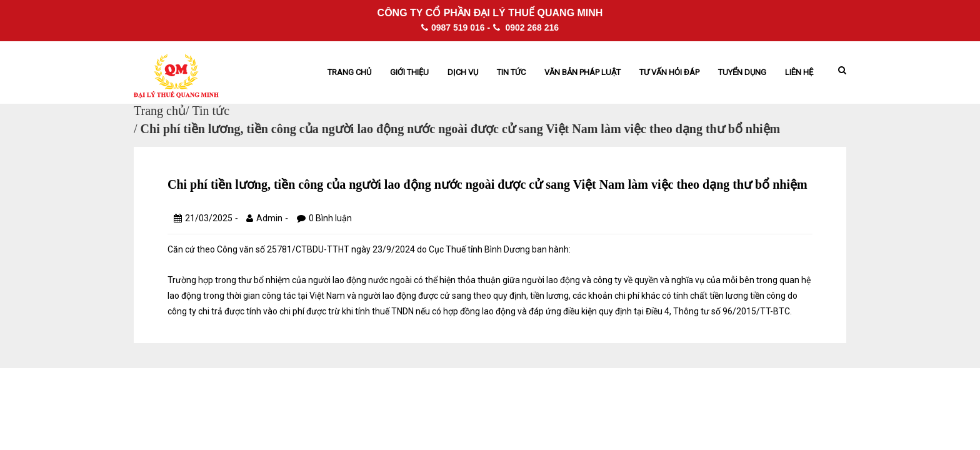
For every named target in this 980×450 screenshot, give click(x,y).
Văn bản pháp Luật (582, 72)
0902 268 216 (526, 27)
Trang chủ (349, 72)
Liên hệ (799, 72)
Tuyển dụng (742, 72)
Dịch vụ (463, 72)
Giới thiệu (409, 72)
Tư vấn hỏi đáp (669, 72)
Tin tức (511, 72)
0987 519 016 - (456, 27)
